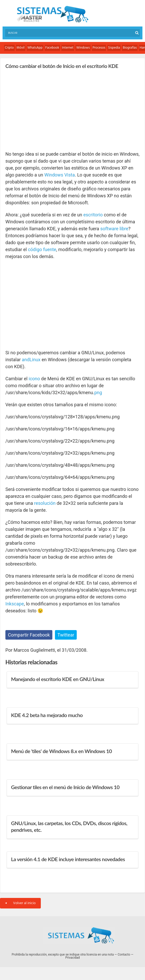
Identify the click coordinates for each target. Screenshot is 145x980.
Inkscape (15, 604)
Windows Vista (60, 175)
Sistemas (53, 14)
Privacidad (72, 958)
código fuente (42, 249)
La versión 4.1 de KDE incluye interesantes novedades (68, 859)
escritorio (93, 215)
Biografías (130, 48)
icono (34, 379)
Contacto (124, 955)
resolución (45, 503)
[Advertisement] (44, 110)
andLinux (31, 360)
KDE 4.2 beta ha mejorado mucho (47, 715)
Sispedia (114, 48)
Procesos (99, 48)
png (98, 392)
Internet (68, 48)
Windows (83, 48)
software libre (114, 229)
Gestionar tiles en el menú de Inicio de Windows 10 (65, 787)
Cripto (9, 48)
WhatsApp (35, 48)
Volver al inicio (20, 903)
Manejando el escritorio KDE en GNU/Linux (58, 679)
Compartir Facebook (29, 635)
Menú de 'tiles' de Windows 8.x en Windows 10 (61, 751)
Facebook (52, 48)
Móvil (21, 48)
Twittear (66, 635)
